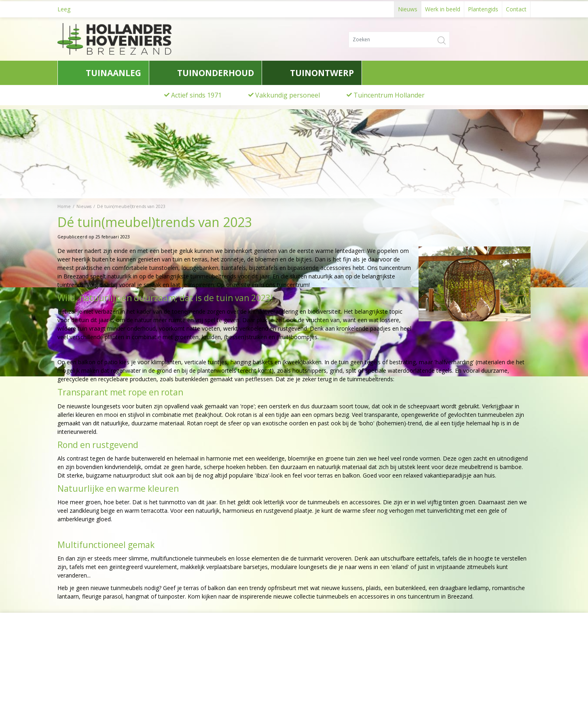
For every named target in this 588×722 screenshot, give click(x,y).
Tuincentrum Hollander (389, 95)
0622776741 (80, 680)
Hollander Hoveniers (94, 650)
